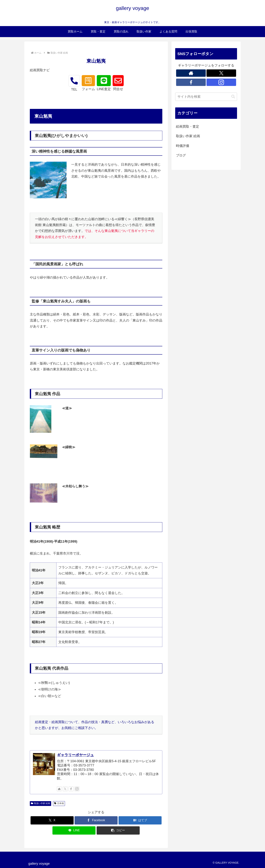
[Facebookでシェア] (96, 820)
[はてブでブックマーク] (140, 820)
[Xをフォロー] (65, 789)
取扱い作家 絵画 (40, 803)
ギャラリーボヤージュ (75, 755)
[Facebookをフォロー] (71, 789)
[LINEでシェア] (74, 830)
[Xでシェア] (52, 820)
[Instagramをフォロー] (77, 789)
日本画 (59, 803)
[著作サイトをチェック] (59, 789)
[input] (206, 97)
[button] (118, 830)
